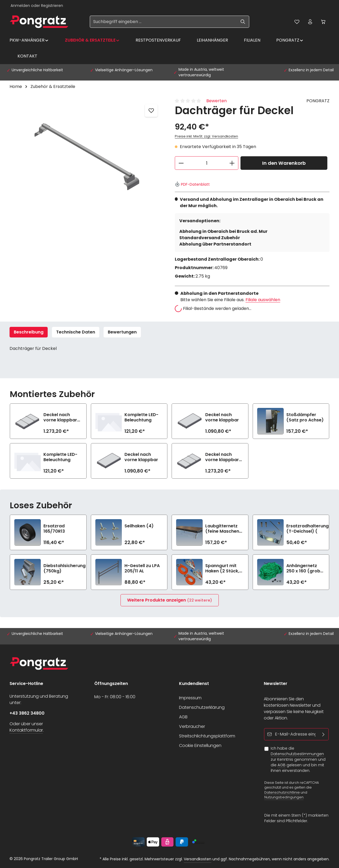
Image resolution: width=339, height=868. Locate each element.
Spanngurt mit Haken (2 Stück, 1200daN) (222, 568)
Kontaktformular (26, 730)
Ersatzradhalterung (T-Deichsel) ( (307, 529)
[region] (87, 155)
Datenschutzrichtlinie (282, 792)
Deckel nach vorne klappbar (222, 417)
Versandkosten (198, 859)
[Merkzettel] (297, 22)
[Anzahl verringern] (181, 163)
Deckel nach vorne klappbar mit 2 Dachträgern (60, 417)
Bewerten (217, 101)
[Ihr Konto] (310, 22)
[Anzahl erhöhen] (232, 163)
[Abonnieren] (324, 734)
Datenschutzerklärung (202, 707)
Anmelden (20, 6)
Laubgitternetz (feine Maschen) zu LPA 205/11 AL (223, 529)
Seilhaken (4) (139, 526)
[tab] (29, 332)
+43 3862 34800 (27, 713)
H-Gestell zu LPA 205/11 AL (142, 568)
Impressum (190, 698)
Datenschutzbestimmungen (297, 754)
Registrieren (52, 6)
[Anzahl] (207, 163)
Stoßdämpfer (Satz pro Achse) (305, 417)
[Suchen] (243, 22)
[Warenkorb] (323, 22)
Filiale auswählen (263, 300)
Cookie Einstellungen (200, 745)
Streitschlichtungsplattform (207, 736)
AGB (183, 717)
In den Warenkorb (284, 163)
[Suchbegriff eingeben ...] (163, 22)
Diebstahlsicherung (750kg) (64, 568)
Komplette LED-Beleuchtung (141, 417)
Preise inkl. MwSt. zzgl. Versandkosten (206, 136)
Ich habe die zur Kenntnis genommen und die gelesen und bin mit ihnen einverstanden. (298, 759)
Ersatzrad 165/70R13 (54, 529)
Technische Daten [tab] (76, 332)
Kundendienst (194, 684)
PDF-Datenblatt (192, 184)
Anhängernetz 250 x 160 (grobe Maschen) (305, 568)
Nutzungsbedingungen (284, 797)
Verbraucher (192, 726)
